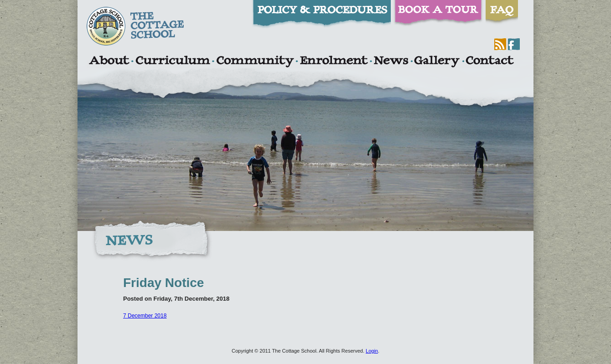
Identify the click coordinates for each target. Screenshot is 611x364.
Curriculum (173, 62)
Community (255, 62)
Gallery (437, 62)
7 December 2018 (145, 316)
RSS (500, 44)
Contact (490, 62)
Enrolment (334, 62)
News (391, 62)
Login (372, 351)
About (109, 62)
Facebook (514, 44)
